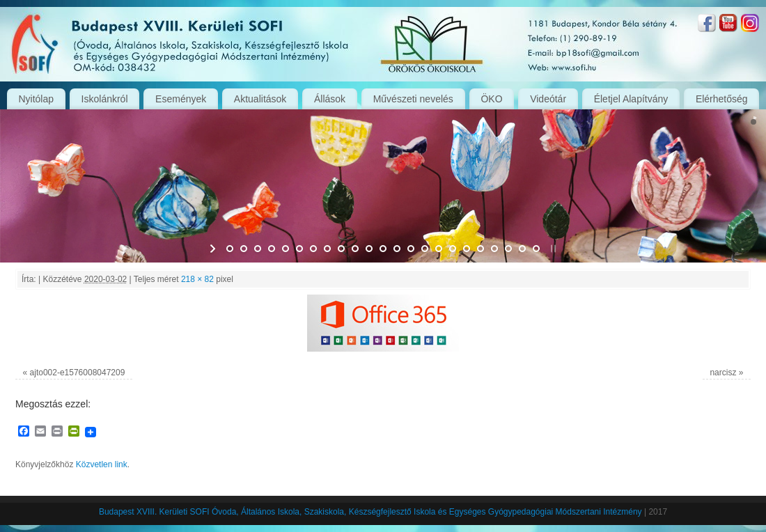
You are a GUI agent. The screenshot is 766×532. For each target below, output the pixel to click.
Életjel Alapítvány (631, 99)
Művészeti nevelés (413, 99)
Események (181, 99)
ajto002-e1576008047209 (78, 373)
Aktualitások (260, 99)
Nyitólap (36, 99)
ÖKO (491, 99)
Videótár (548, 99)
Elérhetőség (722, 99)
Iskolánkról (105, 99)
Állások (330, 99)
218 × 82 (197, 279)
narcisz (723, 373)
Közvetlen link (102, 464)
